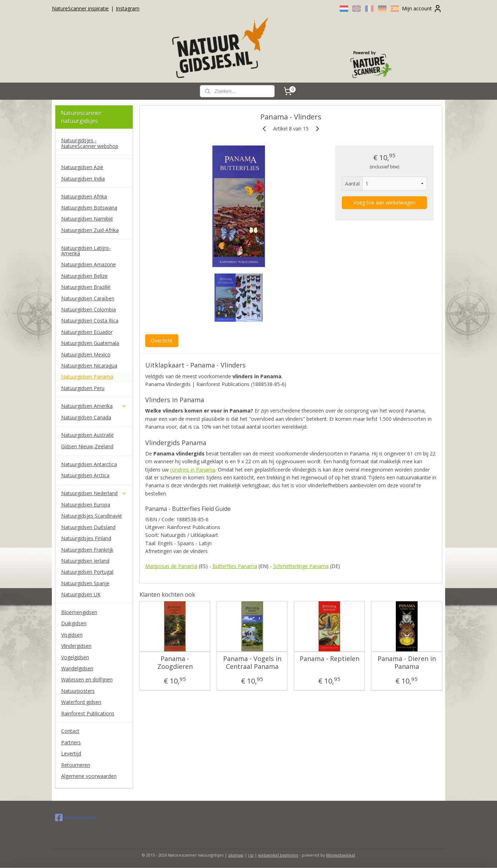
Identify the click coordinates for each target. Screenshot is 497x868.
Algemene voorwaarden (89, 776)
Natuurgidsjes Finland (86, 538)
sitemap (236, 855)
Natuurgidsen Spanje (85, 583)
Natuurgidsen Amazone (88, 264)
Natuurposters (78, 691)
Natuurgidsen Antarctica (89, 464)
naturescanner (76, 818)
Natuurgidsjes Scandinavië (92, 516)
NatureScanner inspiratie (80, 8)
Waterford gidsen (81, 702)
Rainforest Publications (88, 713)
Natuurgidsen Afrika (84, 196)
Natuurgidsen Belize (84, 276)
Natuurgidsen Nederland (94, 493)
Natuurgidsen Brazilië (86, 287)
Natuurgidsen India (83, 179)
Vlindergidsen (76, 646)
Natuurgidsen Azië (82, 167)
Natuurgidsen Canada (86, 417)
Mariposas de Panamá (171, 566)
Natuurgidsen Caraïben (88, 298)
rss (251, 855)
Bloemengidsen (79, 612)
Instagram (128, 8)
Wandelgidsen (77, 668)
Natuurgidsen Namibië (87, 219)
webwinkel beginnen (278, 855)
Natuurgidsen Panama (87, 377)
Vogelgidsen (75, 657)
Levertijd (71, 753)
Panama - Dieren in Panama (406, 663)
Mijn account (422, 9)
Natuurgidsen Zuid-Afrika (90, 230)
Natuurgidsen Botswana (89, 208)
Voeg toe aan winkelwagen (384, 203)
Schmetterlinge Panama (301, 566)
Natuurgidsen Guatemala (90, 343)
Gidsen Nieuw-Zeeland (87, 446)
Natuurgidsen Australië (87, 435)
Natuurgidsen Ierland (85, 561)
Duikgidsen (74, 623)
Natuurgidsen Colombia (88, 309)
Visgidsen (72, 635)
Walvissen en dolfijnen (87, 679)
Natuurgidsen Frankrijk (87, 550)
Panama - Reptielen (329, 659)
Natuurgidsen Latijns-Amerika (86, 251)
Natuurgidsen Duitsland (88, 527)
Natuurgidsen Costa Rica (90, 320)
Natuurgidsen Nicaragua (89, 366)
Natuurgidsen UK (81, 594)
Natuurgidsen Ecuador (87, 332)
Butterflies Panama (234, 566)
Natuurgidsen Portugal (87, 572)
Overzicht (161, 341)
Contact (70, 731)
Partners (71, 742)
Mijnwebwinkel (341, 855)
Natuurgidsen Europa (86, 505)
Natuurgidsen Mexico (86, 354)
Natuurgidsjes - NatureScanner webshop (90, 143)
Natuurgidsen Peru (83, 388)
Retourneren (76, 765)
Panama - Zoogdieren (175, 663)
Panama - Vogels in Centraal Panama (252, 663)
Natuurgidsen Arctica (85, 475)
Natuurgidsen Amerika (94, 406)
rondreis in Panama (192, 470)
